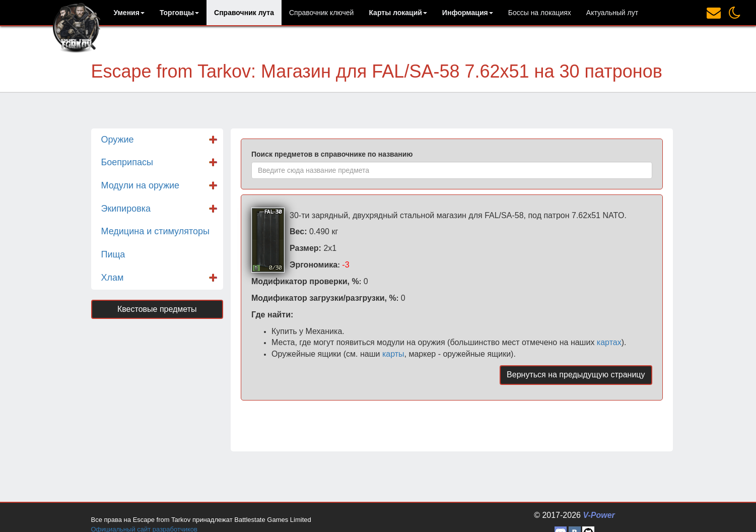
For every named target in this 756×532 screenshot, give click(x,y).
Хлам (113, 278)
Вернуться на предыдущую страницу (576, 375)
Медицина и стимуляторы (155, 231)
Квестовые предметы (157, 309)
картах (609, 342)
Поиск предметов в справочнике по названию (332, 154)
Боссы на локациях (540, 13)
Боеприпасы (127, 162)
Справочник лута (244, 13)
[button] (129, 13)
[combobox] (452, 170)
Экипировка (126, 209)
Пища (113, 254)
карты (393, 354)
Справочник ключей (321, 13)
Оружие (118, 140)
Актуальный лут (612, 13)
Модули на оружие (141, 185)
